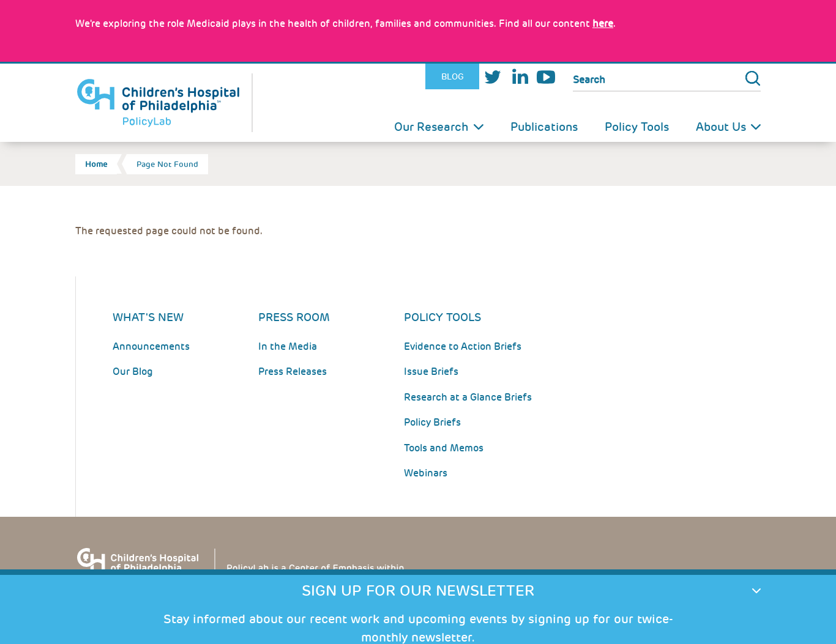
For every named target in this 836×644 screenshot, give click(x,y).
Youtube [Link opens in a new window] (546, 77)
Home (96, 164)
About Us (721, 127)
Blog (453, 76)
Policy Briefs (432, 422)
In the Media (288, 346)
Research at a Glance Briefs (468, 397)
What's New (148, 317)
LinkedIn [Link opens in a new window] (520, 77)
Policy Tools (637, 127)
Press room (294, 317)
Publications (544, 127)
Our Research (431, 127)
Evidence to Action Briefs (463, 346)
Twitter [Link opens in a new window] (493, 77)
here (603, 24)
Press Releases (293, 372)
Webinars (426, 473)
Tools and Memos (444, 448)
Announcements (151, 346)
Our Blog (133, 372)
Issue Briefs (431, 372)
